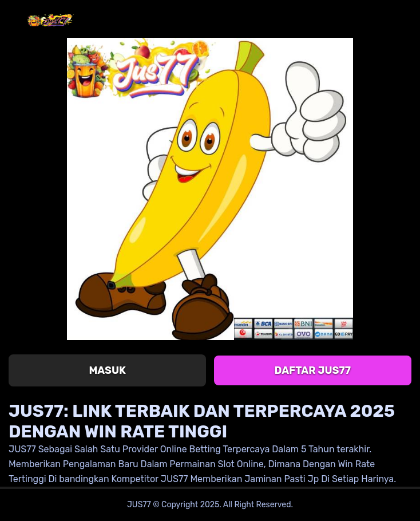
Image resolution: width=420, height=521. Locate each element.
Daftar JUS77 (313, 370)
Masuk (107, 370)
